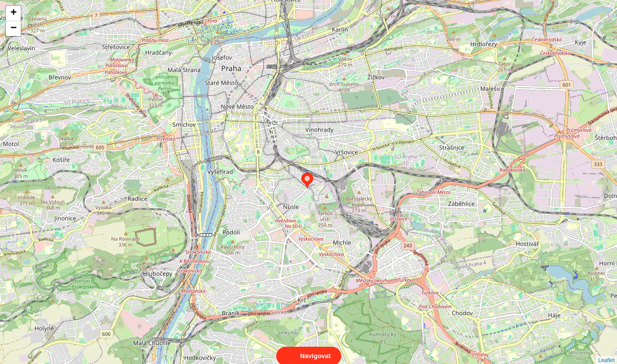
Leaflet (606, 351)
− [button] (14, 29)
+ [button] (14, 13)
